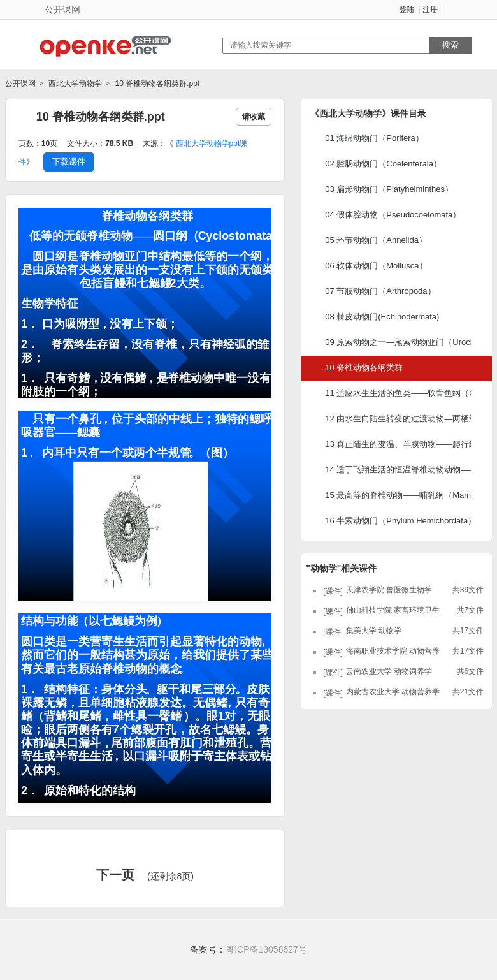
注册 (430, 10)
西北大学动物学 (74, 84)
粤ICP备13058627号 (266, 949)
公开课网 (20, 84)
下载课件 (69, 162)
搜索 (450, 45)
